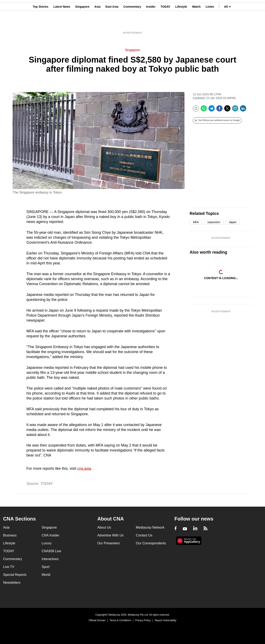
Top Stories (41, 23)
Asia (98, 23)
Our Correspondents (151, 543)
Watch (196, 23)
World (46, 575)
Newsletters (12, 583)
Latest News (62, 23)
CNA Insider (50, 535)
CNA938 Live (51, 551)
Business (10, 535)
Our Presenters (108, 543)
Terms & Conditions (120, 620)
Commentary (132, 23)
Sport (46, 567)
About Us (104, 527)
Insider (151, 23)
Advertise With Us (110, 535)
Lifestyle (181, 23)
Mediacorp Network (150, 527)
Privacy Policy (143, 620)
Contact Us (144, 535)
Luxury (47, 543)
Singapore (82, 23)
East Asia (112, 23)
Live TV (9, 567)
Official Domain (97, 620)
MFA (196, 222)
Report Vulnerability (165, 620)
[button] (217, 120)
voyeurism (214, 222)
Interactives (50, 559)
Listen (210, 23)
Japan (233, 222)
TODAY (165, 23)
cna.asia (84, 468)
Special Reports (15, 575)
